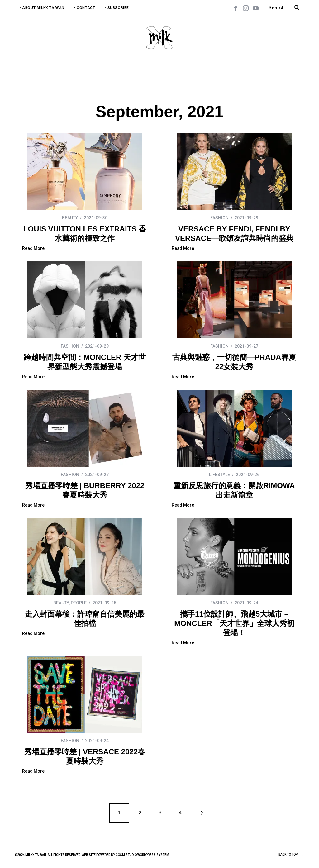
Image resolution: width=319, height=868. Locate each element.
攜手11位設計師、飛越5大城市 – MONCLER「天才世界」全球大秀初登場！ (234, 623)
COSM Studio (126, 855)
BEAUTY (70, 218)
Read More (33, 248)
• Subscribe (117, 8)
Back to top (290, 855)
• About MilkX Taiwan (42, 8)
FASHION (219, 218)
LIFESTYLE (219, 475)
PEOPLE (79, 603)
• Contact (84, 8)
